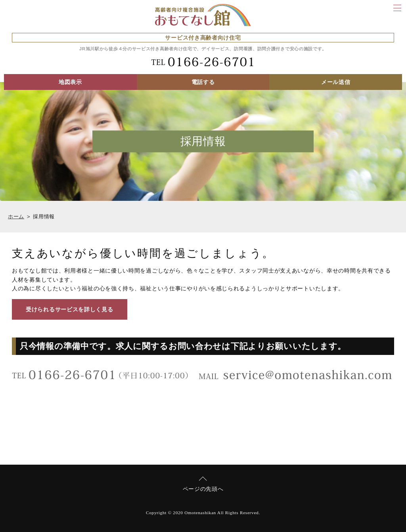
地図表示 (70, 82)
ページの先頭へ (203, 489)
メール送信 (336, 82)
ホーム (16, 217)
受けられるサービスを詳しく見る (70, 309)
